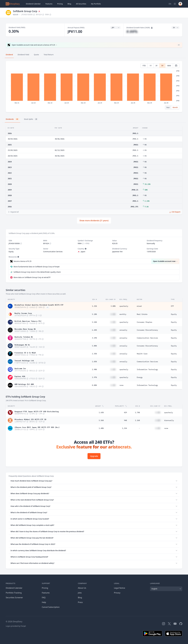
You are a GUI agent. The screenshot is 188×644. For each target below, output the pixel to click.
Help (44, 602)
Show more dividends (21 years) (94, 221)
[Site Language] (170, 4)
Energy (140, 377)
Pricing (60, 4)
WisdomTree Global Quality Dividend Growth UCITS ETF (39, 305)
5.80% (94, 346)
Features (49, 4)
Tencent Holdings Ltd (24, 360)
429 (125, 412)
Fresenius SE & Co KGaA (25, 352)
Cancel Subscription (51, 607)
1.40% (101, 428)
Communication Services (147, 338)
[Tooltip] (85, 249)
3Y (156, 66)
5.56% (101, 420)
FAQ (44, 598)
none (121, 385)
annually (123, 330)
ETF (172, 306)
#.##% (132, 31)
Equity (174, 314)
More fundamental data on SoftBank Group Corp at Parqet (37, 267)
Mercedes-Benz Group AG (25, 329)
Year (168, 107)
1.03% (94, 362)
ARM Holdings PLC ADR (24, 384)
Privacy (117, 593)
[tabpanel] (94, 87)
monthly (123, 314)
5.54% (94, 322)
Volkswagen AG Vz (22, 345)
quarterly (124, 306)
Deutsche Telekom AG (24, 337)
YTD (144, 66)
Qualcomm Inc (20, 368)
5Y (162, 66)
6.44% (94, 330)
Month (175, 107)
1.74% (137, 412)
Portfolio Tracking (14, 593)
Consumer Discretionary (147, 330)
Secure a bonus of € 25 (22, 261)
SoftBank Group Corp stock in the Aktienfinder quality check (37, 272)
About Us (82, 588)
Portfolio (96, 4)
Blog (80, 598)
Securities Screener (14, 598)
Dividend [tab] (9, 55)
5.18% (94, 314)
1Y (151, 66)
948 (125, 420)
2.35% (94, 354)
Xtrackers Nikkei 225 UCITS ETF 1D (30, 419)
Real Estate (142, 314)
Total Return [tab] (49, 55)
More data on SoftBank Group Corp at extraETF (32, 277)
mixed (139, 306)
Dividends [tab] (12, 119)
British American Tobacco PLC (28, 321)
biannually (169, 420)
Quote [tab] (36, 55)
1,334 (124, 428)
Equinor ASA (20, 376)
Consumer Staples (144, 322)
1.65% (101, 412)
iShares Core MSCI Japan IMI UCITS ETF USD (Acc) (37, 427)
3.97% (94, 377)
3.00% (113, 306)
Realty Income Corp (23, 313)
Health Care (142, 354)
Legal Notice (119, 588)
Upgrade (94, 456)
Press (80, 602)
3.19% (94, 338)
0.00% (94, 385)
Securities (81, 4)
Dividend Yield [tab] (23, 55)
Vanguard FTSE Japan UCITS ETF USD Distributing (37, 411)
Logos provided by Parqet (16, 626)
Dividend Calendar (33, 4)
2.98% (94, 369)
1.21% (94, 306)
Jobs (80, 593)
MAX (169, 66)
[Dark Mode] (175, 4)
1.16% (137, 420)
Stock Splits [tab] (31, 119)
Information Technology (147, 369)
